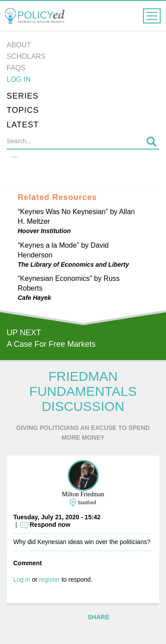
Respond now (50, 525)
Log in (19, 79)
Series (23, 96)
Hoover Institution (44, 231)
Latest (23, 125)
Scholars (26, 56)
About (19, 45)
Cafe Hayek (35, 298)
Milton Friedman (83, 494)
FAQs (16, 68)
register (49, 579)
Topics (23, 110)
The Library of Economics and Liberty (73, 264)
